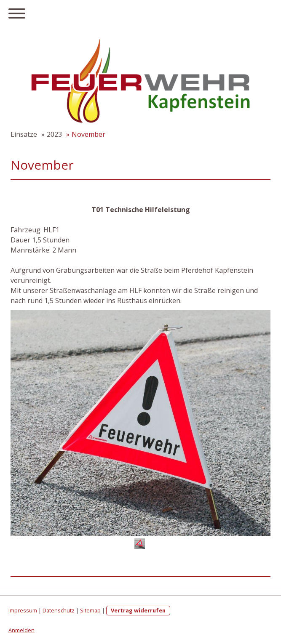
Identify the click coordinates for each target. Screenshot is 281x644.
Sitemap (90, 610)
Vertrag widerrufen (138, 610)
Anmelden (21, 630)
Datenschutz (59, 610)
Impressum (23, 610)
